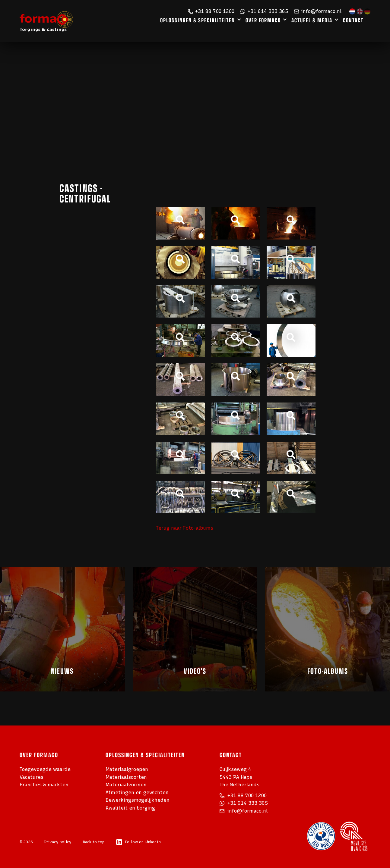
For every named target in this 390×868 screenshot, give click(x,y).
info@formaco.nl (318, 11)
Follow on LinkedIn (138, 842)
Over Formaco (273, 29)
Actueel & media (320, 29)
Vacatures (32, 777)
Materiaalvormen (126, 785)
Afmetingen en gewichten (137, 793)
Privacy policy (58, 842)
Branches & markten (44, 785)
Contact (361, 29)
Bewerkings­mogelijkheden (138, 800)
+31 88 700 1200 (211, 11)
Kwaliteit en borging (130, 808)
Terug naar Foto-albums (185, 528)
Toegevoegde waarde (45, 769)
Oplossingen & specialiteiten (210, 29)
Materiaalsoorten (126, 777)
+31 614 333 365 (264, 11)
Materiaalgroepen (127, 769)
